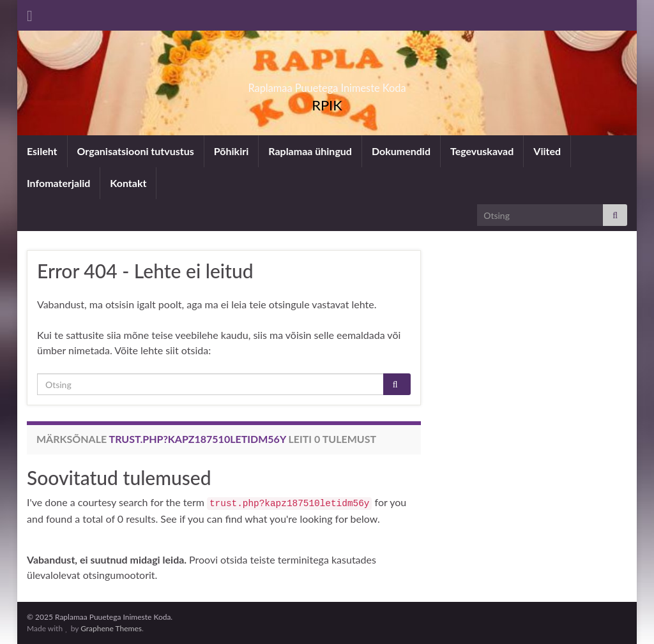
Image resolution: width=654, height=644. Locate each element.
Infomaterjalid (58, 183)
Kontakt (128, 183)
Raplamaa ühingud (310, 151)
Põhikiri (231, 151)
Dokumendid (401, 151)
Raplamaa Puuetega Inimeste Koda (327, 84)
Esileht (42, 151)
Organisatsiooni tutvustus (136, 151)
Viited (547, 151)
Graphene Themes (111, 628)
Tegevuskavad (482, 151)
